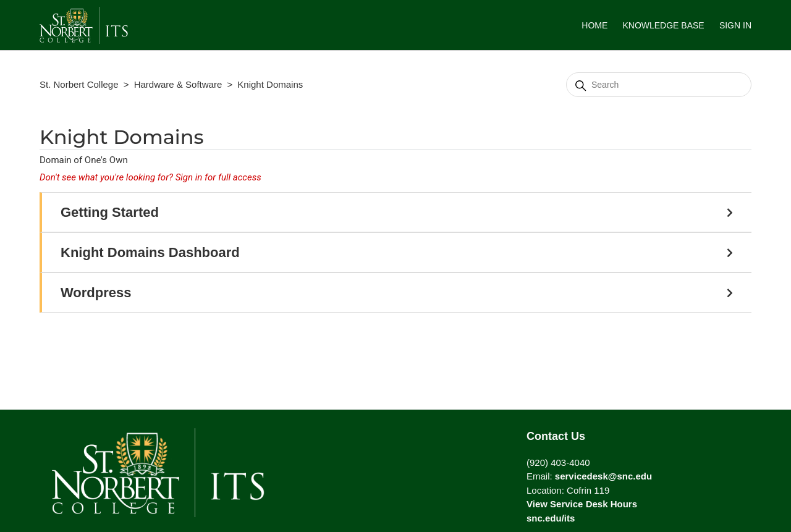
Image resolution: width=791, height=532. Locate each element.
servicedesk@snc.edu (603, 476)
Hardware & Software (178, 84)
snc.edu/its (551, 518)
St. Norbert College (79, 84)
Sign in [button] (735, 25)
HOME (594, 25)
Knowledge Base (663, 25)
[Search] (659, 85)
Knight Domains (270, 84)
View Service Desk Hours (582, 504)
